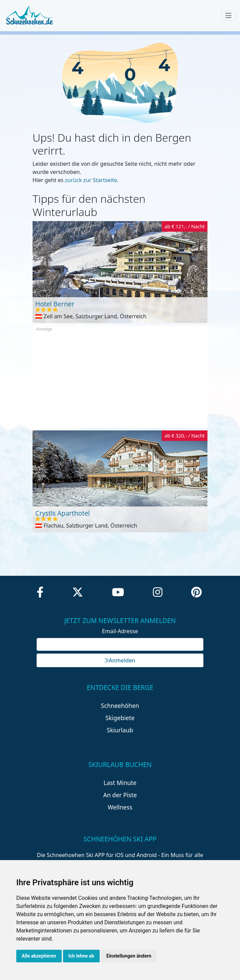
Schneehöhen (120, 706)
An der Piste (120, 795)
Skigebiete (120, 718)
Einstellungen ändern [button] (129, 956)
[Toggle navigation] (228, 16)
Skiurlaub (120, 730)
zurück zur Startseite (91, 180)
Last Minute (120, 783)
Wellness (120, 807)
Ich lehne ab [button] (81, 956)
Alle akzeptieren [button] (39, 956)
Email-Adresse (120, 631)
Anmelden (120, 660)
